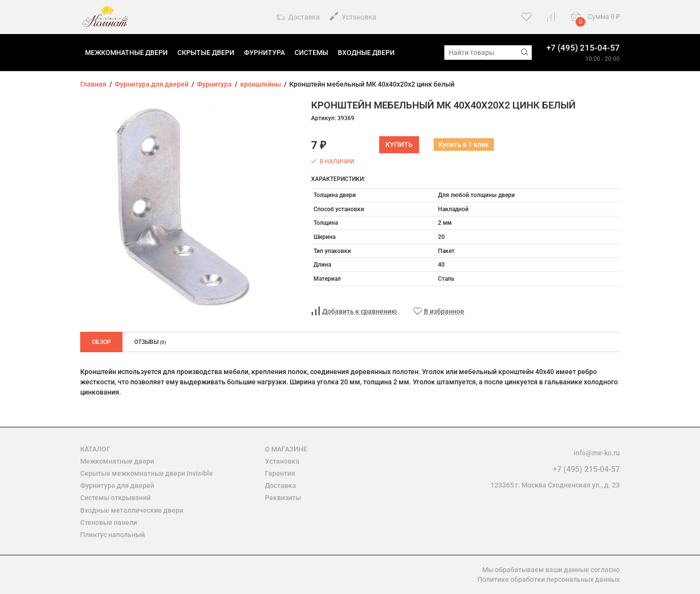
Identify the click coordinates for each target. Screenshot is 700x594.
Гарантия (280, 473)
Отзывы (150, 342)
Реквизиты (283, 498)
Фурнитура (264, 53)
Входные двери (366, 53)
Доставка (298, 18)
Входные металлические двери (132, 510)
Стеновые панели (109, 522)
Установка (353, 16)
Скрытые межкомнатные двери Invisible (147, 473)
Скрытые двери (206, 53)
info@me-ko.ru (597, 453)
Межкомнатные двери (126, 53)
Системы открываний (115, 498)
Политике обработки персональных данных (549, 579)
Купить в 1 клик (464, 144)
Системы (311, 53)
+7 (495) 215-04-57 (583, 48)
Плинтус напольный (113, 535)
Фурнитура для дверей (117, 486)
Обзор (101, 342)
